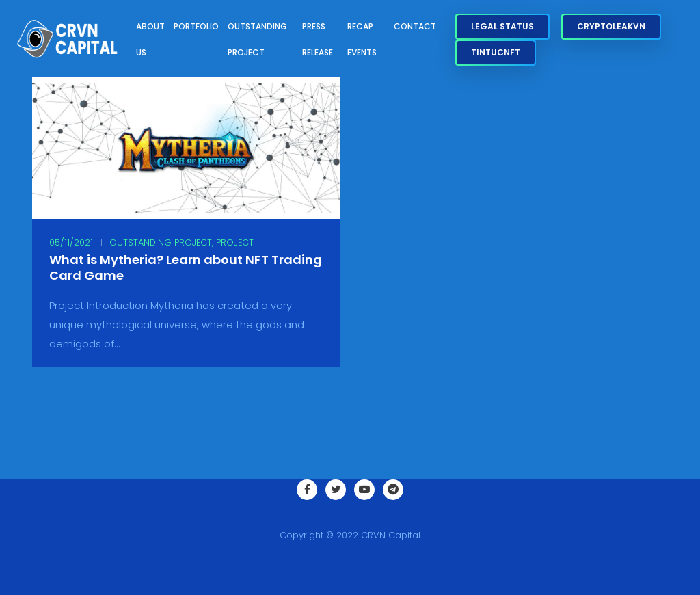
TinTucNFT (496, 52)
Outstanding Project (257, 39)
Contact (415, 26)
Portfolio (196, 26)
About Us (150, 39)
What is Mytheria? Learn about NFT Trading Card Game (186, 268)
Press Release (318, 39)
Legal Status (502, 26)
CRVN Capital (391, 535)
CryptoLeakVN (611, 26)
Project (235, 242)
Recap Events (362, 39)
